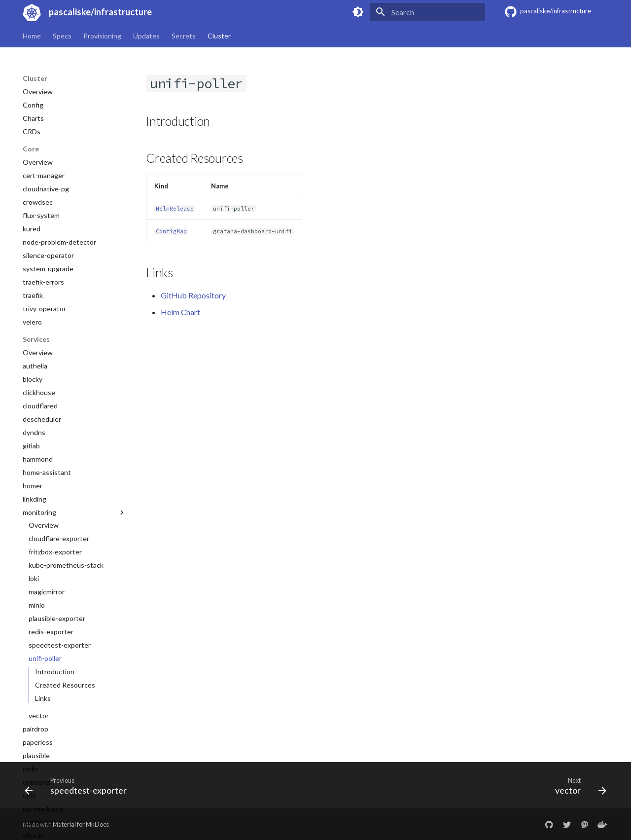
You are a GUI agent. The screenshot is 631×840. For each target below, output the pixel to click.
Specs (62, 36)
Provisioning (102, 36)
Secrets (184, 36)
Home (32, 36)
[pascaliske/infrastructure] (30, 12)
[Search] (427, 12)
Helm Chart (180, 312)
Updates (146, 36)
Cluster (219, 36)
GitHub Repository (193, 295)
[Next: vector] (578, 788)
